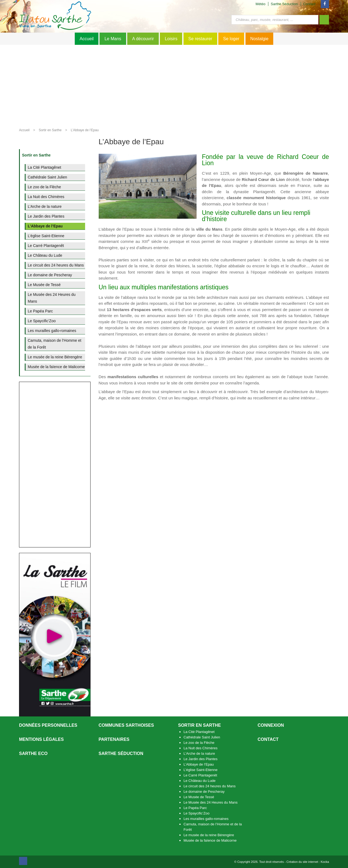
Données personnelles (48, 725)
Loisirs (171, 39)
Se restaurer (200, 39)
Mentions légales (41, 739)
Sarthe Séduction (284, 4)
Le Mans (113, 39)
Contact (309, 4)
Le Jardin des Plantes (201, 759)
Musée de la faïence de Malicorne (210, 840)
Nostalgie (260, 39)
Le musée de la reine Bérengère (209, 835)
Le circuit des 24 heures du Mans (210, 786)
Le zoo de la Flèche (199, 743)
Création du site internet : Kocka (308, 862)
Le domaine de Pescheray (204, 792)
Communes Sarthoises (126, 725)
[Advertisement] (174, 86)
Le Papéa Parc (195, 808)
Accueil (87, 39)
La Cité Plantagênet (199, 732)
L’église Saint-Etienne (201, 770)
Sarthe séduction (121, 753)
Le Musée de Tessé (199, 797)
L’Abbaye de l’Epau (85, 130)
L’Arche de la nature (199, 753)
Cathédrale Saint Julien (202, 737)
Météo (260, 4)
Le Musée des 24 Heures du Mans (211, 802)
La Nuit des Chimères (201, 748)
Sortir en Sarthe (50, 130)
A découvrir (143, 39)
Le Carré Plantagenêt (200, 775)
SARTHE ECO (33, 753)
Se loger (231, 39)
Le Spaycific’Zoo (196, 813)
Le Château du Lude (200, 781)
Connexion (271, 725)
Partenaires (114, 739)
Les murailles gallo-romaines (206, 819)
